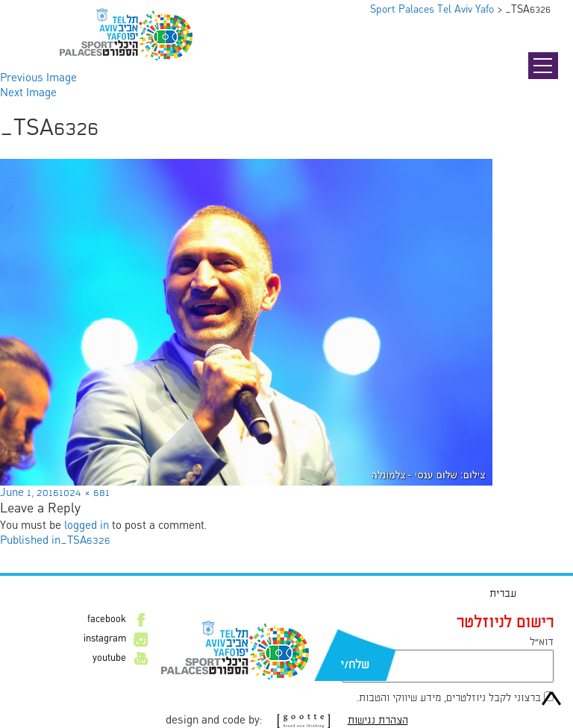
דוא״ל (542, 642)
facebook (107, 620)
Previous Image (38, 78)
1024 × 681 (84, 493)
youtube (109, 659)
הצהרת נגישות (378, 721)
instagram (105, 639)
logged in (87, 526)
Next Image (28, 93)
